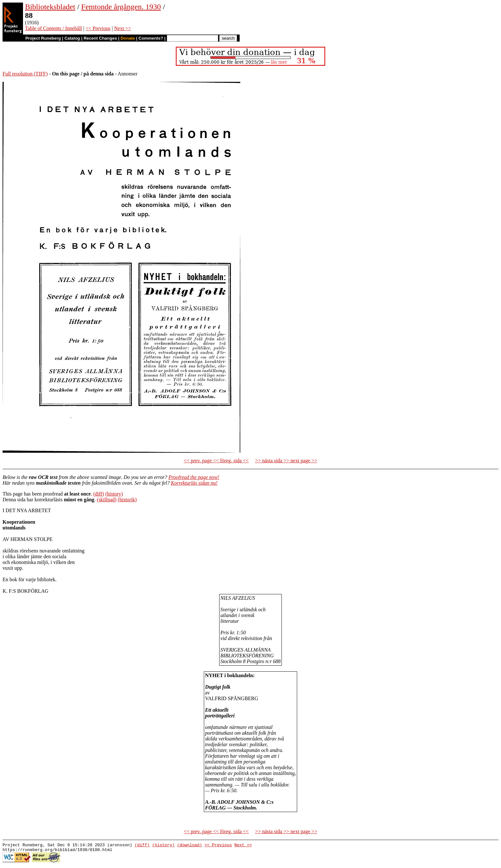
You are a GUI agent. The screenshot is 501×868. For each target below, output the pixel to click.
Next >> (123, 28)
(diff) (99, 494)
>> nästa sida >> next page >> (286, 461)
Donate (128, 38)
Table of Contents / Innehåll (53, 28)
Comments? (151, 38)
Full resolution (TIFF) (25, 74)
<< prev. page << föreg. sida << (216, 461)
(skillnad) (107, 500)
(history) (114, 494)
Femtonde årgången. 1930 (121, 7)
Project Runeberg (43, 38)
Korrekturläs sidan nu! (194, 483)
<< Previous (98, 28)
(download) (189, 846)
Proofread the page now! (194, 477)
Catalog (72, 38)
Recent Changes (100, 38)
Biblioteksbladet (50, 7)
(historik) (127, 500)
